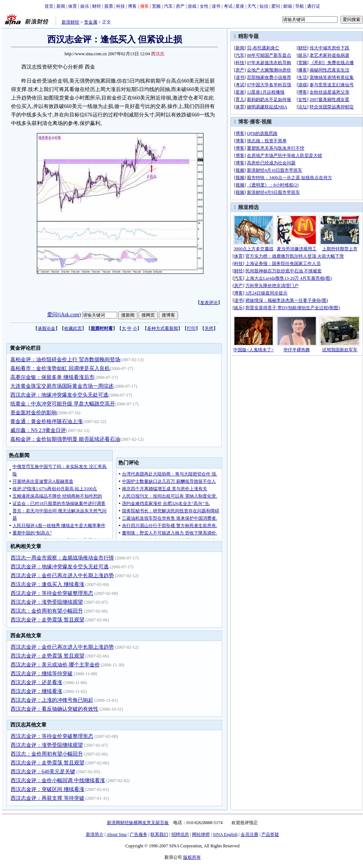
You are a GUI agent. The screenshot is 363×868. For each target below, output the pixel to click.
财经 (97, 6)
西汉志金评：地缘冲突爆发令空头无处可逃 (59, 395)
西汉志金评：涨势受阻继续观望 (47, 602)
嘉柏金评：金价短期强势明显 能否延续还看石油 (65, 439)
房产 (180, 6)
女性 (204, 6)
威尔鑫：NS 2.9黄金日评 (38, 430)
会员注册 (249, 834)
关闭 (209, 328)
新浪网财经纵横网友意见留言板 (138, 823)
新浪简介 (95, 834)
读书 (216, 6)
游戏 (192, 6)
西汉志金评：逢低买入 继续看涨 (48, 584)
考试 (228, 6)
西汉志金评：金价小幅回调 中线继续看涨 (58, 780)
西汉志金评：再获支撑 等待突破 (48, 798)
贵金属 (91, 22)
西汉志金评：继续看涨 (36, 691)
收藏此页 (73, 328)
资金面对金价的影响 (34, 413)
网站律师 (201, 834)
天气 (252, 6)
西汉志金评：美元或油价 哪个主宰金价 (55, 665)
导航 (300, 6)
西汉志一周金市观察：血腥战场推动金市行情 (62, 558)
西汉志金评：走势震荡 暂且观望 (48, 620)
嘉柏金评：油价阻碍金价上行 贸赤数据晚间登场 (65, 360)
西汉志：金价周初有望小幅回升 (47, 611)
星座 (240, 6)
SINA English (225, 834)
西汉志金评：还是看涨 (36, 682)
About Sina (116, 834)
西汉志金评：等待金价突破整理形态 (52, 593)
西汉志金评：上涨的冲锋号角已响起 (52, 700)
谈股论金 (46, 328)
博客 (132, 6)
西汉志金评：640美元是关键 (43, 772)
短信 (264, 6)
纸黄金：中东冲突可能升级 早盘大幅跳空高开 (63, 404)
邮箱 (288, 6)
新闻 (61, 6)
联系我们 (159, 834)
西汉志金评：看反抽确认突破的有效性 (55, 709)
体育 (73, 6)
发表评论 (209, 303)
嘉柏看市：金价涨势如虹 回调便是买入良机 (60, 368)
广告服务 (139, 834)
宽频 (156, 6)
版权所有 (192, 857)
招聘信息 (180, 834)
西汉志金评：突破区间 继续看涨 (48, 789)
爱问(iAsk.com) (64, 315)
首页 (49, 6)
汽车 (168, 6)
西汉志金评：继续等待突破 (42, 674)
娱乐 (85, 6)
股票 (109, 6)
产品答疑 (270, 834)
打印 (191, 328)
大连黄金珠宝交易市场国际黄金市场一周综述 (62, 386)
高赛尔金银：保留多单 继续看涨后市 (52, 377)
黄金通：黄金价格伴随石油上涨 (46, 421)
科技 (121, 6)
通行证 (314, 6)
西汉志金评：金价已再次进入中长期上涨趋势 (62, 576)
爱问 (276, 6)
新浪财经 (70, 22)
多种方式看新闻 (163, 328)
